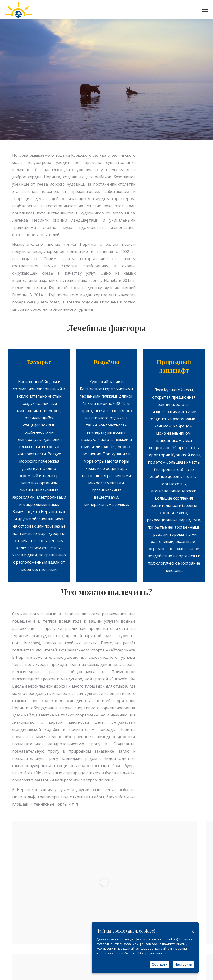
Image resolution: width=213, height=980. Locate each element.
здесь (171, 953)
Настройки (183, 964)
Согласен (160, 964)
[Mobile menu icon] (205, 10)
